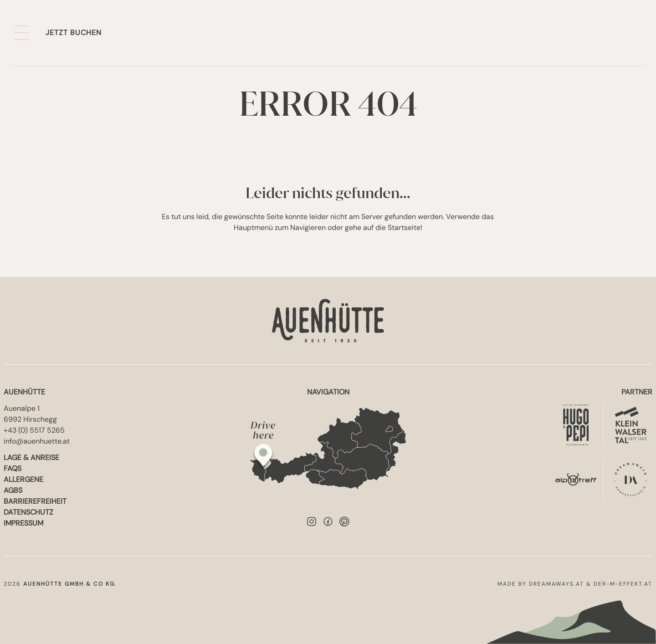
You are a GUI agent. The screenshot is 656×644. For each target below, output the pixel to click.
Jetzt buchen (74, 33)
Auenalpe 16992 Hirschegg (30, 414)
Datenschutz (28, 512)
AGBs (13, 490)
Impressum (23, 523)
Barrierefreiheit (35, 501)
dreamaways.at (556, 584)
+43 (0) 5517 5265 (34, 430)
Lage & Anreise (31, 457)
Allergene (23, 479)
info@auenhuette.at (37, 441)
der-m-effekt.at (623, 584)
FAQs (13, 468)
